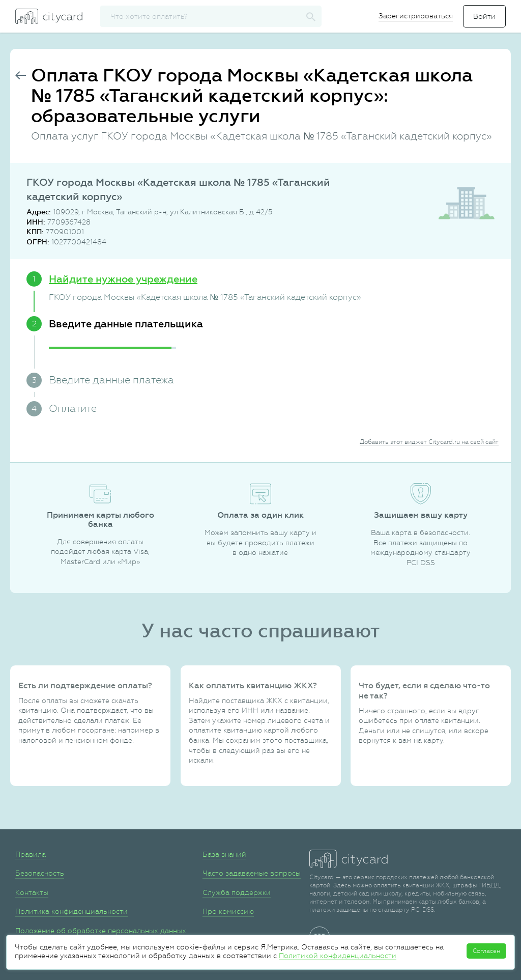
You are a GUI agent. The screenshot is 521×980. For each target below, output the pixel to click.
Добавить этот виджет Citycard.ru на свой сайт (429, 442)
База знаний (224, 854)
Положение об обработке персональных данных (101, 931)
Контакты (32, 892)
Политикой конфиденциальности (338, 956)
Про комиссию (228, 911)
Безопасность (40, 873)
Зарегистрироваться (416, 16)
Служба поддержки (237, 892)
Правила (31, 854)
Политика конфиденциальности (71, 911)
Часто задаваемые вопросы (252, 873)
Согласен (486, 951)
